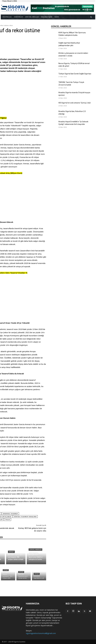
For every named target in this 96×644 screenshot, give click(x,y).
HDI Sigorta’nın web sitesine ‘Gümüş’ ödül (74, 103)
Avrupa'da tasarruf (10, 514)
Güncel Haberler (35, 550)
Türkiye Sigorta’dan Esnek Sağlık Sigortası (75, 74)
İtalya (8, 520)
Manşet (11, 552)
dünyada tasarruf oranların (25, 517)
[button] (91, 17)
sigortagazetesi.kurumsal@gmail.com (41, 633)
